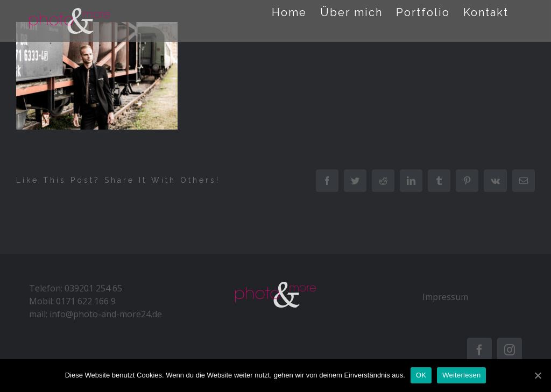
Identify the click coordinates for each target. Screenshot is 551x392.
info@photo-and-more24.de (106, 314)
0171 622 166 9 (86, 301)
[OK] (538, 375)
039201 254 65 (93, 288)
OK (421, 375)
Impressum (445, 297)
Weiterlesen (461, 375)
